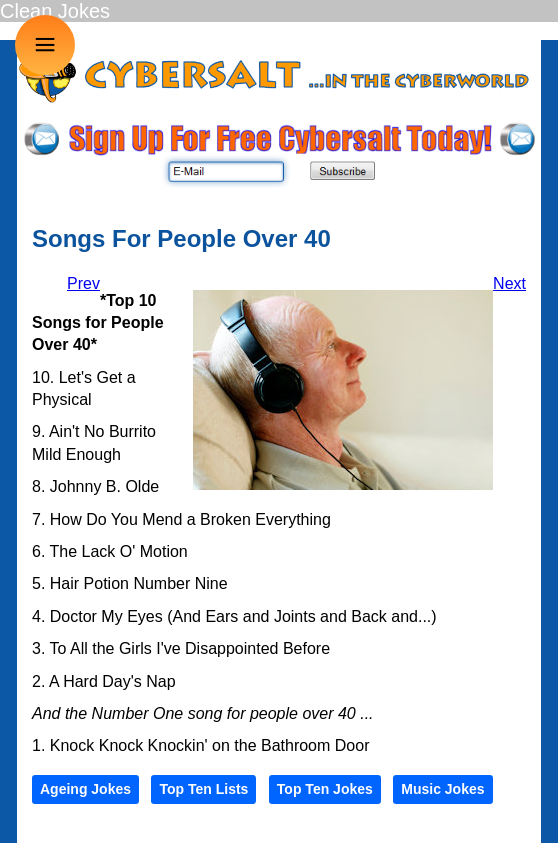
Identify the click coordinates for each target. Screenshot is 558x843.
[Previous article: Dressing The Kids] (83, 283)
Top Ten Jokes (325, 789)
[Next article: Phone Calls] (509, 283)
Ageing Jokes (85, 789)
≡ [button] (45, 44)
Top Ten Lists (203, 789)
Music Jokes (442, 789)
